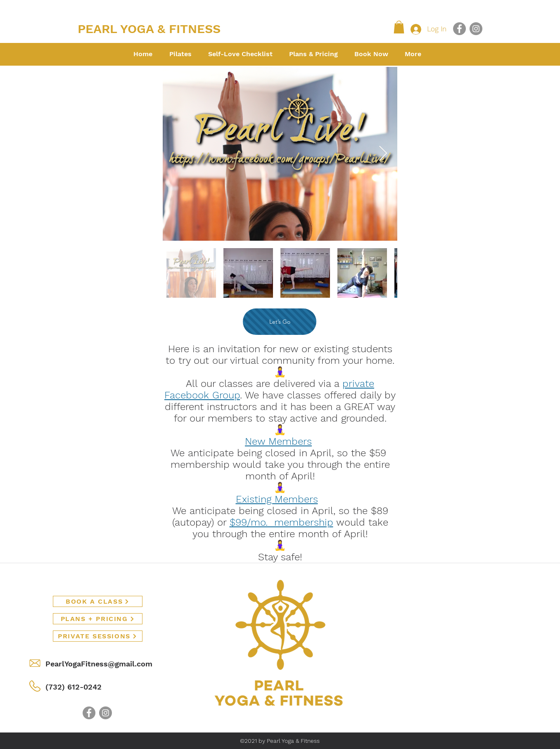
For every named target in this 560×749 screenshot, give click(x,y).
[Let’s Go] (280, 322)
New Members (278, 441)
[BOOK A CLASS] (98, 601)
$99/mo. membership (281, 522)
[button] (399, 27)
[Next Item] (383, 154)
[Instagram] (476, 29)
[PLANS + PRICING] (98, 619)
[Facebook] (459, 29)
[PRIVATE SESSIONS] (98, 636)
